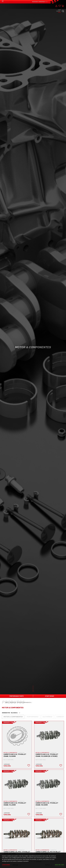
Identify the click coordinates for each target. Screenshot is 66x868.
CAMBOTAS (21, 753)
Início (8, 702)
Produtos (13, 702)
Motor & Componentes (25, 702)
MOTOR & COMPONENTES (11, 753)
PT (3, 2)
